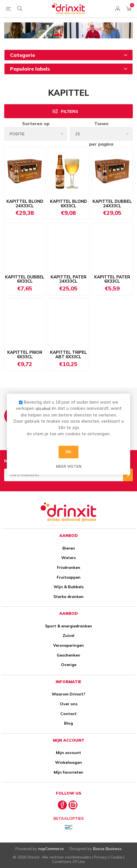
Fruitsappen (69, 577)
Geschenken (68, 655)
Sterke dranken (68, 597)
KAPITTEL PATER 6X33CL (112, 279)
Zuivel (68, 636)
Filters (69, 111)
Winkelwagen (68, 762)
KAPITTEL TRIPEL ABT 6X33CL (68, 355)
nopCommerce (51, 849)
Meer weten (69, 466)
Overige (69, 665)
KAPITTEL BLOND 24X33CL (25, 204)
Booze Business (107, 849)
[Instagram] (73, 805)
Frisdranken (69, 567)
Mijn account (68, 753)
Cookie (116, 857)
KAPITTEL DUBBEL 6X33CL (25, 279)
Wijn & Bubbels (69, 587)
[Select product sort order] (36, 134)
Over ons (69, 704)
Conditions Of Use (68, 862)
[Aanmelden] (64, 475)
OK (69, 452)
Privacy (101, 857)
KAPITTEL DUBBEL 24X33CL (112, 204)
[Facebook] (62, 805)
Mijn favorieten (68, 772)
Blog (68, 723)
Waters (68, 558)
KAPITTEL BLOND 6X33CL (68, 204)
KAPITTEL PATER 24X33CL (68, 279)
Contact (68, 714)
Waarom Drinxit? (68, 694)
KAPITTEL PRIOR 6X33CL (25, 355)
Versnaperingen (68, 645)
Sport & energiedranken (68, 626)
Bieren (69, 548)
